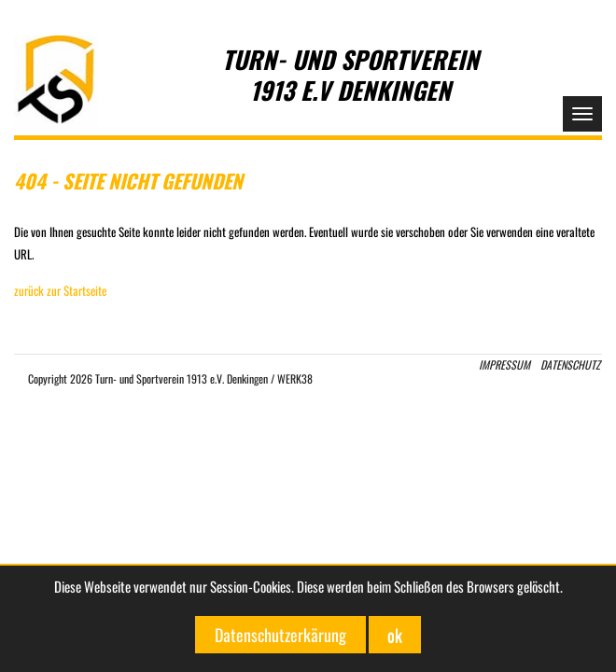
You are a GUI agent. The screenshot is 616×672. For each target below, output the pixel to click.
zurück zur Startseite (60, 290)
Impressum (504, 364)
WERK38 (295, 378)
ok (395, 635)
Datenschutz (570, 364)
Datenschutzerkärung (280, 635)
